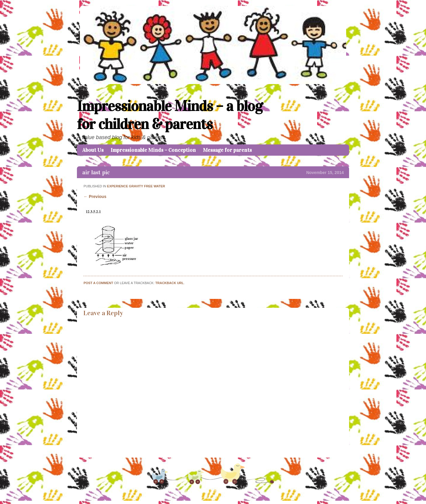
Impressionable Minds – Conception (153, 150)
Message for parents (227, 150)
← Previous (95, 197)
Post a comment (98, 283)
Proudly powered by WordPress (185, 491)
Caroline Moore (253, 491)
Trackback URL (170, 283)
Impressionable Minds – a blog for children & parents (170, 115)
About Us (93, 150)
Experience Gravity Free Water (136, 186)
